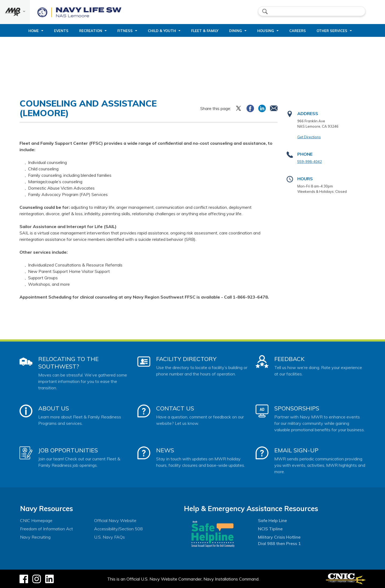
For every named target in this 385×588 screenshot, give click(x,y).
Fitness (125, 31)
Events (61, 31)
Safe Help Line (272, 520)
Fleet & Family (205, 31)
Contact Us (175, 408)
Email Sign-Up (296, 450)
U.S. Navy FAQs (109, 537)
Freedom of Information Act (47, 529)
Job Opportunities (68, 450)
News (165, 450)
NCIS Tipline (270, 529)
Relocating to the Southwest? (68, 363)
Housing (266, 31)
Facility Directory (186, 359)
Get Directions (309, 137)
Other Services (332, 31)
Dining (236, 31)
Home (34, 31)
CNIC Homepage (36, 520)
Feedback (289, 359)
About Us (54, 408)
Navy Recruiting (35, 537)
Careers (298, 31)
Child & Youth (162, 31)
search (265, 11)
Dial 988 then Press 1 (279, 543)
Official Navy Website (115, 520)
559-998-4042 (310, 162)
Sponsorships (297, 408)
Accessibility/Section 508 (118, 529)
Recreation (91, 31)
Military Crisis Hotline (279, 537)
